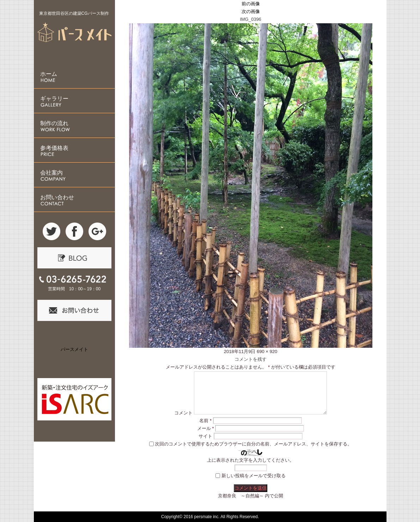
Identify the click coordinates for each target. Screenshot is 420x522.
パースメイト (74, 349)
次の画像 (251, 11)
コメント (183, 413)
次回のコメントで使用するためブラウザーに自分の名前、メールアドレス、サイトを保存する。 (253, 444)
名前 (205, 421)
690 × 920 (267, 351)
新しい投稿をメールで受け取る (254, 476)
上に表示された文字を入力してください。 (251, 460)
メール (206, 428)
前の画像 (251, 4)
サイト (205, 436)
